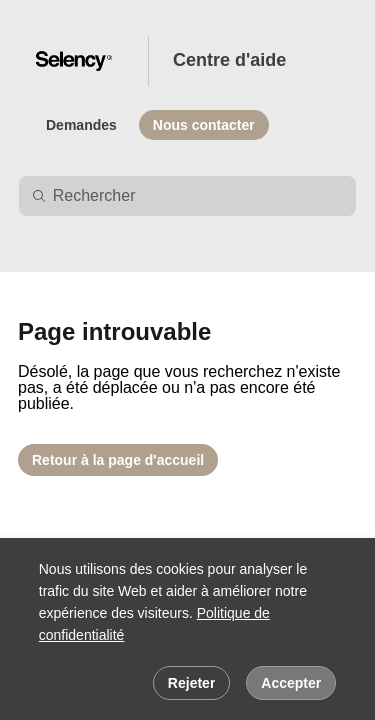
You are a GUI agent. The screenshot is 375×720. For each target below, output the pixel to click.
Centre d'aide (229, 60)
